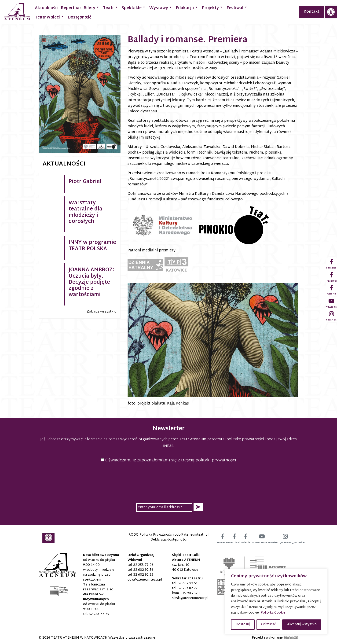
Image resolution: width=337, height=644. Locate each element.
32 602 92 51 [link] (188, 583)
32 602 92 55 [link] (143, 575)
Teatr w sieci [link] (49, 17)
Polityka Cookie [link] (273, 613)
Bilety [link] (92, 8)
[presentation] (168, 482)
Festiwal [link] (237, 8)
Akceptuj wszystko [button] (302, 624)
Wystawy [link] (161, 8)
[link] (331, 12)
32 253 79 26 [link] (143, 565)
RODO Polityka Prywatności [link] (150, 535)
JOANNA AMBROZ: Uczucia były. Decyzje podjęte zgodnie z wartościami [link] (92, 283)
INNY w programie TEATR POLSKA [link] (92, 246)
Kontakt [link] (311, 12)
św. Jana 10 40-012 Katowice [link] (185, 567)
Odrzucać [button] (268, 624)
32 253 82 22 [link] (188, 588)
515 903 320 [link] (190, 593)
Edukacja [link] (187, 8)
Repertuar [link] (71, 8)
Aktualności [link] (47, 8)
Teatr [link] (111, 8)
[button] (198, 507)
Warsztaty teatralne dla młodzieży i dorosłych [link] (85, 212)
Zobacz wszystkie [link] (102, 312)
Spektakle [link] (134, 8)
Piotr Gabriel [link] (85, 182)
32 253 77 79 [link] (99, 614)
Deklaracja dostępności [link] (168, 540)
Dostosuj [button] (243, 624)
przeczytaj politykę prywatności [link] (236, 440)
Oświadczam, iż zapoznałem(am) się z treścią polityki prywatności (169, 460)
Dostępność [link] (79, 17)
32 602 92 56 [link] (143, 570)
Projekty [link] (212, 8)
